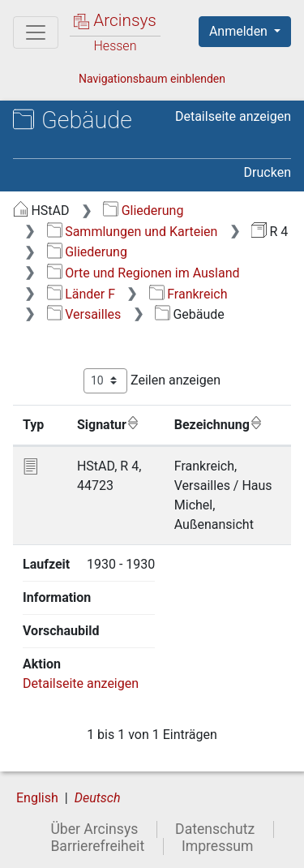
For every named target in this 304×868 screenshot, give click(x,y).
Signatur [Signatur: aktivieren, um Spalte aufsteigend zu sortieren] (108, 424)
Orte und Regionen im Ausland (143, 273)
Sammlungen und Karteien (133, 232)
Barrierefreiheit (97, 846)
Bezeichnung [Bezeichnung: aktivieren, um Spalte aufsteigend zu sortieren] (218, 424)
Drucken (268, 172)
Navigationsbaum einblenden (152, 79)
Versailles (84, 314)
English (37, 798)
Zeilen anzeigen (152, 381)
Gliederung (143, 211)
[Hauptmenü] (36, 32)
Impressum (218, 846)
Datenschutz (215, 829)
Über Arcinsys (94, 829)
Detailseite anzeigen (233, 116)
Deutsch (98, 798)
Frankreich (188, 294)
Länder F (81, 294)
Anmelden (240, 31)
